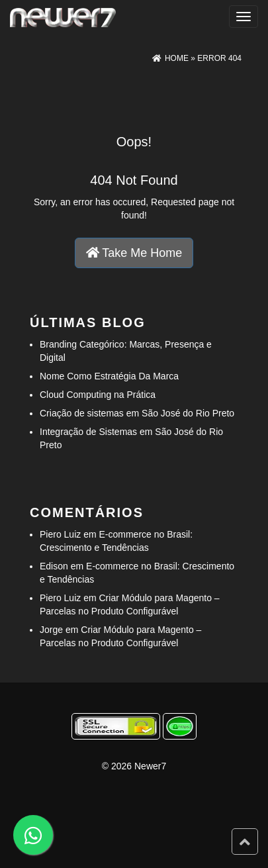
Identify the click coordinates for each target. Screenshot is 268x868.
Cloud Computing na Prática (98, 395)
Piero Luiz (60, 534)
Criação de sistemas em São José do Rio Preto (137, 413)
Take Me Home (134, 253)
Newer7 (150, 766)
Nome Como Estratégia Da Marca (109, 376)
